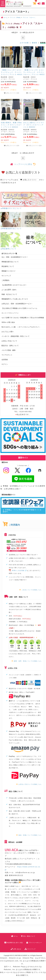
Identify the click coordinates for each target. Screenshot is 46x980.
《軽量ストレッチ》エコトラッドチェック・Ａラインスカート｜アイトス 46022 (34, 72)
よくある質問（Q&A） (9, 290)
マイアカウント (7, 355)
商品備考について (8, 266)
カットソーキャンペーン (10, 313)
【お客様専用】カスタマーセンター (14, 285)
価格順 (34, 43)
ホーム (14, 936)
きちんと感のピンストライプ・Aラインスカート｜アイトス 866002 (34, 125)
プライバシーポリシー (34, 943)
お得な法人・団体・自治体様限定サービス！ (17, 304)
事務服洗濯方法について (10, 262)
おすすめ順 (24, 43)
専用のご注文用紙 (18, 571)
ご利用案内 (5, 280)
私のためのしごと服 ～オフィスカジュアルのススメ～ (21, 327)
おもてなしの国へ (8, 332)
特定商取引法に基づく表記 (14, 943)
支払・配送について (28, 936)
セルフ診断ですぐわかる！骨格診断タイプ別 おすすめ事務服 (23, 318)
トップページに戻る (23, 164)
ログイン (5, 364)
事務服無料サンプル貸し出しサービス (15, 299)
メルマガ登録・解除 (9, 350)
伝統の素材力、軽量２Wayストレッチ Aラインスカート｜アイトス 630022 (11, 125)
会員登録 (5, 360)
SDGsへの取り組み (8, 322)
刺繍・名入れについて (9, 294)
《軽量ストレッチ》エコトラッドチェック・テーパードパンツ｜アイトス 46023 (12, 72)
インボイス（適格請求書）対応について (16, 336)
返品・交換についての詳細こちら (29, 835)
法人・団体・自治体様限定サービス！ (15, 257)
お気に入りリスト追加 (12, 93)
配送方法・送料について (10, 346)
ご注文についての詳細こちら (30, 590)
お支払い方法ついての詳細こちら (29, 784)
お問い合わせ (16, 949)
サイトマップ (6, 276)
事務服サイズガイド (9, 271)
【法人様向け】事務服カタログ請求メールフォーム (19, 308)
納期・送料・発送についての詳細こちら (26, 661)
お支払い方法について (9, 341)
